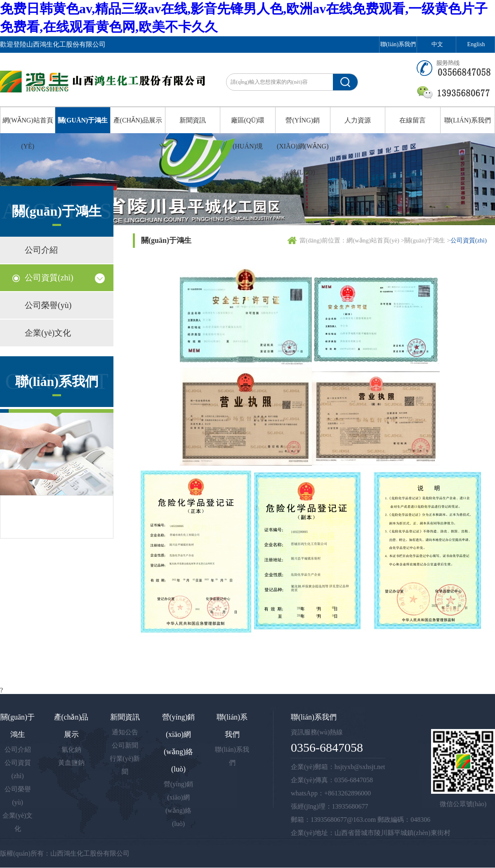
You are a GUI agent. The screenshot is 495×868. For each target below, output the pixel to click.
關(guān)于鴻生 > (427, 240)
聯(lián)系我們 (398, 44)
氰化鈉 (71, 749)
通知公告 (125, 732)
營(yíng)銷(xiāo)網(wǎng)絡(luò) (303, 146)
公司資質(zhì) (49, 278)
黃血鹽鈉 (71, 763)
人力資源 (358, 120)
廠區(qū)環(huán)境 (248, 133)
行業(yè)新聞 (125, 765)
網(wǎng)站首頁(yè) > (375, 240)
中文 (437, 44)
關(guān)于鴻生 (83, 120)
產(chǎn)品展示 (138, 120)
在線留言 (412, 120)
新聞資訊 (193, 120)
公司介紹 (41, 250)
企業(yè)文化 (48, 333)
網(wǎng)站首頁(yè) (28, 133)
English (476, 44)
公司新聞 (125, 745)
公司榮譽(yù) (48, 305)
